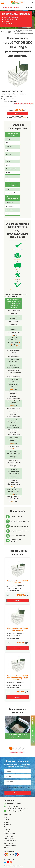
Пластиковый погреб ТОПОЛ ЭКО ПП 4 (17, 582)
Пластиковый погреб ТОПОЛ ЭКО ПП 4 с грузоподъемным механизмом (18, 678)
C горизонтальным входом (10, 846)
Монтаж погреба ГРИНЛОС (17, 735)
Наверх (32, 3)
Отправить (17, 793)
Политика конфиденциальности (11, 830)
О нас (6, 817)
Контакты (29, 7)
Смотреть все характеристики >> (24, 104)
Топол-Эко (10, 32)
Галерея (6, 820)
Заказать (18, 113)
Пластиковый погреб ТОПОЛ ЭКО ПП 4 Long (17, 629)
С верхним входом (10, 843)
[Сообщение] (17, 782)
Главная (4, 32)
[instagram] (11, 862)
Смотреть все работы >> (17, 752)
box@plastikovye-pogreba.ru (15, 811)
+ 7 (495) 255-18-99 (11, 7)
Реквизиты (7, 824)
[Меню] (2, 3)
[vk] (5, 862)
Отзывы (6, 822)
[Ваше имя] (17, 771)
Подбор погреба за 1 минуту (33, 730)
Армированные (9, 836)
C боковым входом (10, 841)
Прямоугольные (9, 838)
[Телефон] (17, 776)
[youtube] (8, 862)
